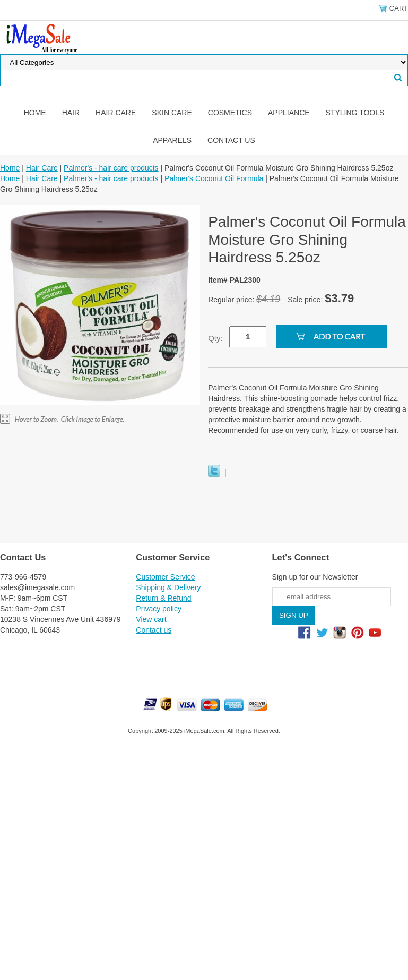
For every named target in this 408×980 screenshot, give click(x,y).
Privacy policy (159, 609)
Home (35, 113)
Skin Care (172, 113)
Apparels (172, 140)
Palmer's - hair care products (111, 168)
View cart (151, 619)
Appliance (289, 113)
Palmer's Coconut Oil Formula (214, 178)
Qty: (215, 338)
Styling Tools (355, 113)
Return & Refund (163, 598)
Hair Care (116, 113)
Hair (71, 113)
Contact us (231, 140)
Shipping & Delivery (168, 587)
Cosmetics (230, 113)
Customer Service (165, 577)
